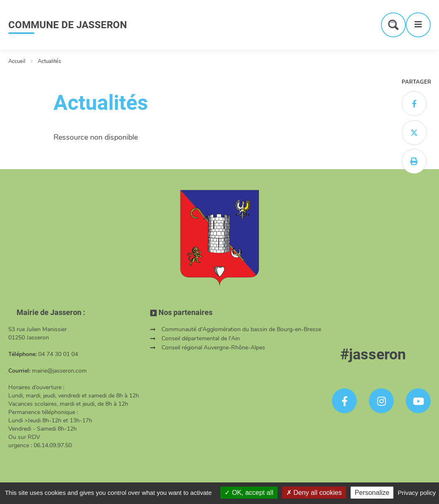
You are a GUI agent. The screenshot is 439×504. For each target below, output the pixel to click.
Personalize (372, 493)
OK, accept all (249, 493)
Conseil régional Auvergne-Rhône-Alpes (213, 348)
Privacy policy (417, 493)
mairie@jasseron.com (59, 371)
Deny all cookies (314, 493)
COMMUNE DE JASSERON (68, 25)
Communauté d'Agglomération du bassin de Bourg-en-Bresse (241, 329)
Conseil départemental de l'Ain (201, 338)
